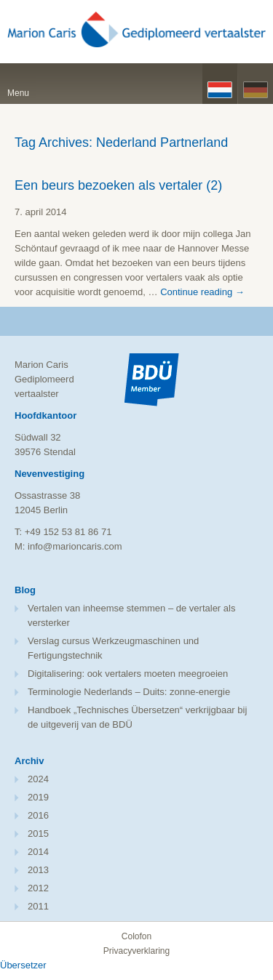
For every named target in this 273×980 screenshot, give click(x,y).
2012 (38, 888)
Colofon (136, 936)
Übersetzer (23, 965)
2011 (38, 906)
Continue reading (202, 292)
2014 (38, 852)
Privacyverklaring (136, 951)
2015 (38, 834)
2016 (38, 815)
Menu (18, 93)
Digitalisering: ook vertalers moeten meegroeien (128, 674)
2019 (38, 797)
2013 (38, 870)
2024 (38, 779)
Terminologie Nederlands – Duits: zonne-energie (129, 692)
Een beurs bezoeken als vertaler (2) (118, 185)
